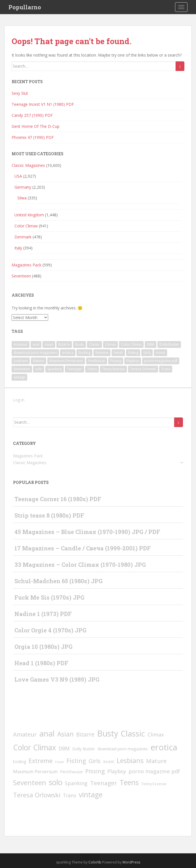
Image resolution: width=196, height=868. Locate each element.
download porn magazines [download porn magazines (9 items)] (35, 353)
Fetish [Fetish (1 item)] (118, 353)
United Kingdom (29, 215)
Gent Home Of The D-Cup (36, 126)
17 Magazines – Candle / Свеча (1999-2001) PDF (83, 548)
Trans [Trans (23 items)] (166, 369)
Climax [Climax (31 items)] (110, 344)
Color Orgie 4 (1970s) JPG (50, 630)
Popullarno (25, 7)
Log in (19, 400)
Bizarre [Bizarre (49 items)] (64, 344)
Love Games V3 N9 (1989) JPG (57, 679)
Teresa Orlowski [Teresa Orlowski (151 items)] (143, 369)
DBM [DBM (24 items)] (151, 344)
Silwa (22, 198)
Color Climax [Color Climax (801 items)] (131, 344)
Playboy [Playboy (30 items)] (133, 361)
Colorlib (95, 862)
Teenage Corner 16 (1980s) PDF (58, 499)
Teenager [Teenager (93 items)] (74, 369)
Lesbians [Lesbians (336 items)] (21, 361)
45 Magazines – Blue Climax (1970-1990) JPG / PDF (87, 532)
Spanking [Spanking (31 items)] (55, 369)
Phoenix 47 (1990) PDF (33, 137)
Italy (18, 248)
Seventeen (21, 276)
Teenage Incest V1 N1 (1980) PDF (43, 104)
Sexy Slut (20, 93)
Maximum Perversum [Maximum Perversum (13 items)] (66, 361)
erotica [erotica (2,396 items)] (68, 353)
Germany (23, 187)
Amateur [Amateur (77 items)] (21, 344)
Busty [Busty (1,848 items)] (79, 344)
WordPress (131, 862)
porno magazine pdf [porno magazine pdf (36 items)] (161, 361)
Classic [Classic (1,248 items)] (94, 344)
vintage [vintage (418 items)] (19, 377)
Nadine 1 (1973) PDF (43, 614)
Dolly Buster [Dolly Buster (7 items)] (169, 344)
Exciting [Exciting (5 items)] (84, 353)
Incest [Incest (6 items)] (160, 353)
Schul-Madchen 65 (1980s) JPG (58, 581)
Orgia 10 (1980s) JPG (43, 647)
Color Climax (26, 226)
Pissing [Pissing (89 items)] (116, 361)
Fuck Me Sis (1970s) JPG (49, 597)
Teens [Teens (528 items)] (92, 369)
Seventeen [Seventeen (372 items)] (22, 369)
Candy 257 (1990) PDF (32, 115)
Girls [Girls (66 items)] (147, 353)
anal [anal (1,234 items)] (36, 344)
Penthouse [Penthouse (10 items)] (97, 361)
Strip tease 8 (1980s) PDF (49, 515)
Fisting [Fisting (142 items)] (133, 353)
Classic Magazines (28, 165)
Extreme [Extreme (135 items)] (102, 353)
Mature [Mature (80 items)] (39, 361)
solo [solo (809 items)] (39, 369)
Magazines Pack (26, 265)
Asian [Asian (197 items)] (49, 344)
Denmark (23, 237)
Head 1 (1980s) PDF (41, 663)
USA (18, 176)
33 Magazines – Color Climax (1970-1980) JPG (80, 565)
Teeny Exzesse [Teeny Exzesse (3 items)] (113, 369)
